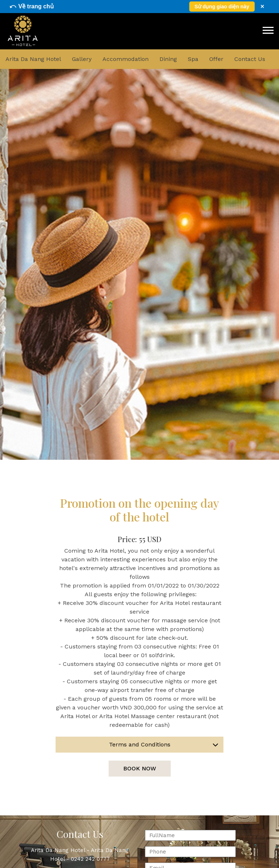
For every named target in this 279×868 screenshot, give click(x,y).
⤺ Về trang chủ (31, 6)
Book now (140, 768)
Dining (168, 59)
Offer (216, 59)
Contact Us (250, 59)
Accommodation (126, 59)
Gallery (82, 59)
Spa (193, 59)
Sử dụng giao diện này (222, 7)
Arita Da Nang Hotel (33, 59)
